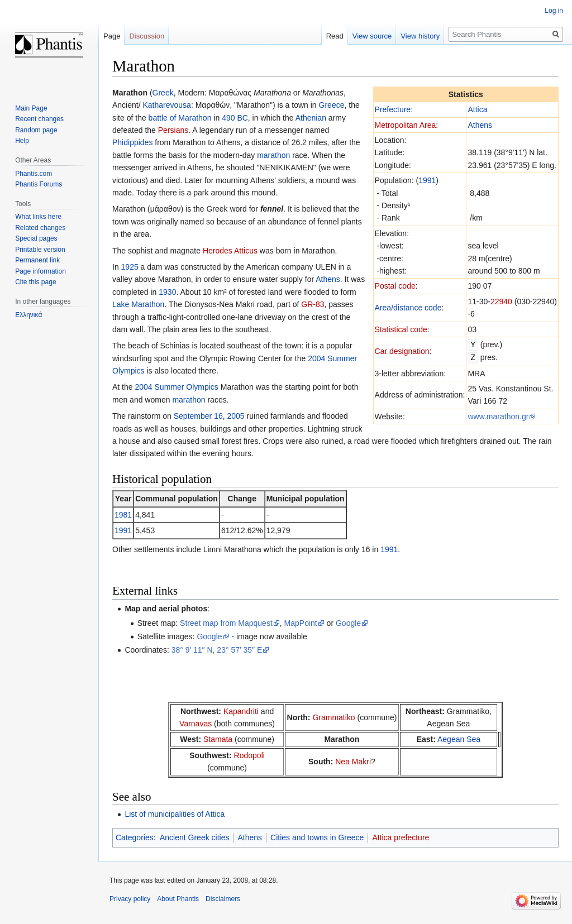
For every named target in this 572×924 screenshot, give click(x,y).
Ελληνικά (28, 315)
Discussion (147, 36)
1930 (167, 292)
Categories (135, 837)
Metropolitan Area (406, 125)
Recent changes (39, 119)
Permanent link (37, 260)
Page (112, 36)
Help (22, 141)
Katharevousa (166, 105)
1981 (123, 515)
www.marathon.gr (498, 415)
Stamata (218, 739)
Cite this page (35, 282)
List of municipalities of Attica (175, 814)
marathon (273, 155)
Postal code (395, 286)
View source (372, 36)
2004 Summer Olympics (176, 387)
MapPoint (301, 623)
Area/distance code (408, 308)
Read (335, 36)
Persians (173, 130)
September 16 (198, 416)
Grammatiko (333, 717)
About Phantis (178, 899)
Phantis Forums (39, 184)
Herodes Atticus (230, 251)
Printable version (40, 250)
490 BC (235, 118)
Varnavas (196, 724)
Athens (480, 125)
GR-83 (313, 304)
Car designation (402, 351)
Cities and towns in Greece (317, 837)
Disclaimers (223, 899)
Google (348, 623)
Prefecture (393, 109)
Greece (332, 105)
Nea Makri (353, 762)
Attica (477, 109)
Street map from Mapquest (226, 623)
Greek (163, 93)
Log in (554, 11)
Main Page (31, 108)
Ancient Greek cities (195, 837)
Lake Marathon (138, 304)
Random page (36, 130)
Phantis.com (34, 174)
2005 (235, 416)
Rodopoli (249, 755)
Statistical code (401, 329)
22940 (501, 301)
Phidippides (132, 142)
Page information (40, 271)
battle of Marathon (180, 118)
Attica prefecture (401, 837)
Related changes (40, 228)
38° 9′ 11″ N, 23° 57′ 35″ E (217, 650)
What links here (38, 217)
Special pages (36, 238)
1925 (130, 267)
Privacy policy (130, 899)
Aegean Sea (459, 739)
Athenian (311, 118)
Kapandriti (241, 711)
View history (420, 36)
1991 (427, 180)
